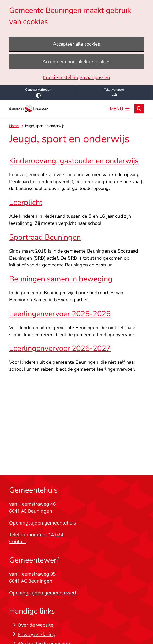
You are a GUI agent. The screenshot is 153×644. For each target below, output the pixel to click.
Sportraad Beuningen (45, 237)
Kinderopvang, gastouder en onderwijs (74, 161)
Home (14, 126)
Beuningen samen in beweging (61, 279)
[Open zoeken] (139, 109)
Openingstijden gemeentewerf (43, 593)
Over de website (35, 625)
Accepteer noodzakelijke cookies (76, 62)
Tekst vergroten (115, 93)
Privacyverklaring (37, 634)
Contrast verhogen (38, 93)
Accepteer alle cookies (76, 44)
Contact (18, 541)
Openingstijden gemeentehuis (43, 523)
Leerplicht (26, 202)
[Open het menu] (120, 109)
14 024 (56, 534)
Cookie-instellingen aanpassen (76, 77)
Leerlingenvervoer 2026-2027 (60, 348)
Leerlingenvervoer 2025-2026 (60, 314)
